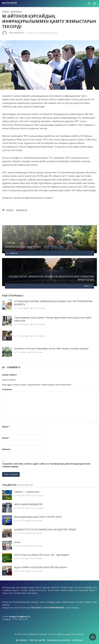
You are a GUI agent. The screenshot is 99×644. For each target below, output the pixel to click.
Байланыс (78, 640)
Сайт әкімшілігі (16, 33)
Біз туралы (22, 640)
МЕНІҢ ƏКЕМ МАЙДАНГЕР (28, 504)
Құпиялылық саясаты (59, 640)
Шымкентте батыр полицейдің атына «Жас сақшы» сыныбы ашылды (51, 348)
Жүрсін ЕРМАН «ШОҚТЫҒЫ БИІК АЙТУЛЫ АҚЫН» (41, 567)
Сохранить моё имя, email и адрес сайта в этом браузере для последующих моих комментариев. (46, 465)
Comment (7, 389)
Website (6, 449)
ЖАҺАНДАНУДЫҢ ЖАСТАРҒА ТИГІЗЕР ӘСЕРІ (38, 517)
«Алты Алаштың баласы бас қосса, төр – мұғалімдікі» (42, 555)
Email (6, 438)
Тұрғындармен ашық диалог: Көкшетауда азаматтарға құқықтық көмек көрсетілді (53, 319)
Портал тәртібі (37, 640)
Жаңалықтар (16, 11)
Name (6, 427)
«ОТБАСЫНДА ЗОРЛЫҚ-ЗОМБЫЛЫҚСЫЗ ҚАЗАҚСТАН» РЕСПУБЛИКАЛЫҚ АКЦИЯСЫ (53, 303)
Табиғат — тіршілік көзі (27, 492)
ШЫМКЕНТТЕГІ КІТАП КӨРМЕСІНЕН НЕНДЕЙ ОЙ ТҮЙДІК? (45, 530)
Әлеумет (6, 11)
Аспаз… (18, 542)
